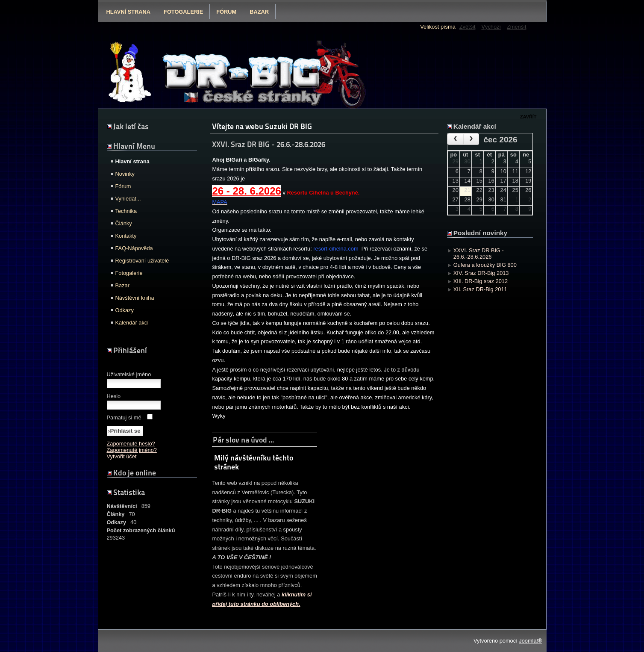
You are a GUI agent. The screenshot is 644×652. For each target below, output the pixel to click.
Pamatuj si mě (124, 417)
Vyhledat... (128, 199)
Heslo (114, 396)
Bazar (259, 12)
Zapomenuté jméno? (132, 450)
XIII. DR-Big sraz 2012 (481, 281)
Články (124, 223)
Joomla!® (530, 641)
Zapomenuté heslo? (131, 444)
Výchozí (491, 27)
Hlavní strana (129, 12)
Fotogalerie (183, 12)
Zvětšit (468, 27)
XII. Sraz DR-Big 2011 (480, 289)
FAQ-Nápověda (134, 248)
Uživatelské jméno (129, 374)
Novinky (125, 174)
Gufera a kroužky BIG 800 (485, 265)
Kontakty (126, 236)
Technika (126, 211)
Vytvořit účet (122, 456)
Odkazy (125, 310)
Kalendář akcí (132, 323)
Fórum (226, 12)
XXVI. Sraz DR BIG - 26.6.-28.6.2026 (479, 254)
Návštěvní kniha (135, 298)
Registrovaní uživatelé (142, 261)
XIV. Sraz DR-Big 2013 (481, 273)
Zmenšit (517, 27)
